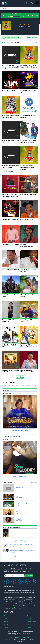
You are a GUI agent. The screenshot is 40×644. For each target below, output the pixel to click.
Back (3, 9)
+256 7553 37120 (26, 634)
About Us (7, 625)
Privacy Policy (16, 637)
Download (30, 426)
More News (20, 540)
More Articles (20, 557)
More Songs (20, 377)
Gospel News (32, 622)
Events (29, 619)
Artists (6, 622)
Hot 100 (7, 619)
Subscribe (29, 575)
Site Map (26, 637)
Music (6, 616)
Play (7, 426)
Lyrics (6, 627)
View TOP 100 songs (20, 477)
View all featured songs (20, 431)
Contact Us (31, 616)
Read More (18, 608)
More (29, 627)
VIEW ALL (35, 43)
